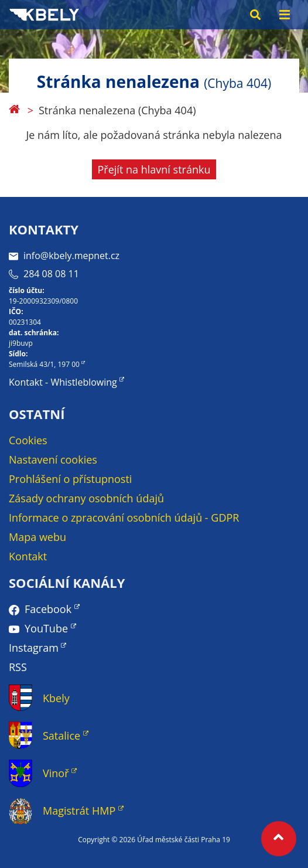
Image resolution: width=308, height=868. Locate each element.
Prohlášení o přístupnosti (70, 479)
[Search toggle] (255, 15)
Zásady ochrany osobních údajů (86, 498)
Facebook (48, 609)
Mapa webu (37, 537)
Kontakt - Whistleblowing (63, 382)
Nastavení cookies (53, 459)
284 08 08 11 (44, 274)
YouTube (46, 628)
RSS (18, 667)
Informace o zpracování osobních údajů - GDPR (124, 518)
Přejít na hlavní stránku (154, 169)
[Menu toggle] (285, 15)
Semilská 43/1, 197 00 (44, 364)
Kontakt (28, 556)
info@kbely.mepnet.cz (64, 256)
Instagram (34, 648)
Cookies (28, 440)
